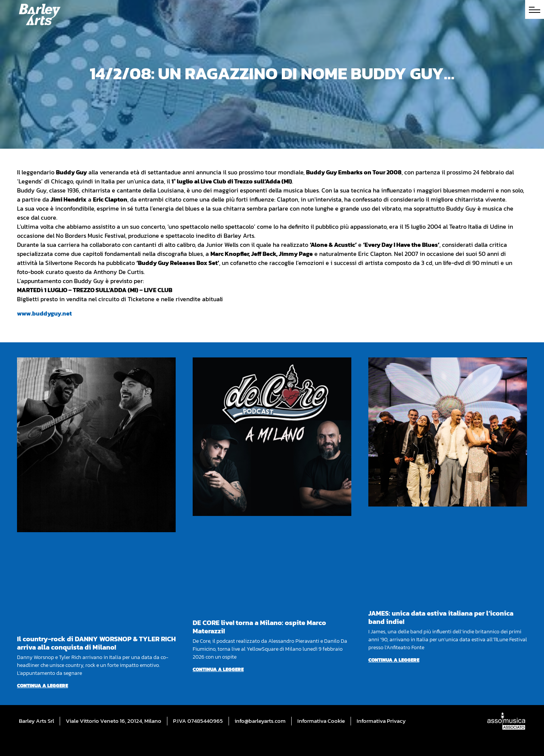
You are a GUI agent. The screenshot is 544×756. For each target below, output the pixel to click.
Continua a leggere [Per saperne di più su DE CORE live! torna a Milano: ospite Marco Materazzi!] (218, 669)
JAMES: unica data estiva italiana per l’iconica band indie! (441, 617)
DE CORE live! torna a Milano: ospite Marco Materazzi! (259, 627)
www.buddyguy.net (44, 313)
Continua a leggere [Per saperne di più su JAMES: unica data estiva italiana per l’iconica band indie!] (394, 660)
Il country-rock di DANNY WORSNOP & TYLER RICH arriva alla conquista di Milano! (96, 643)
